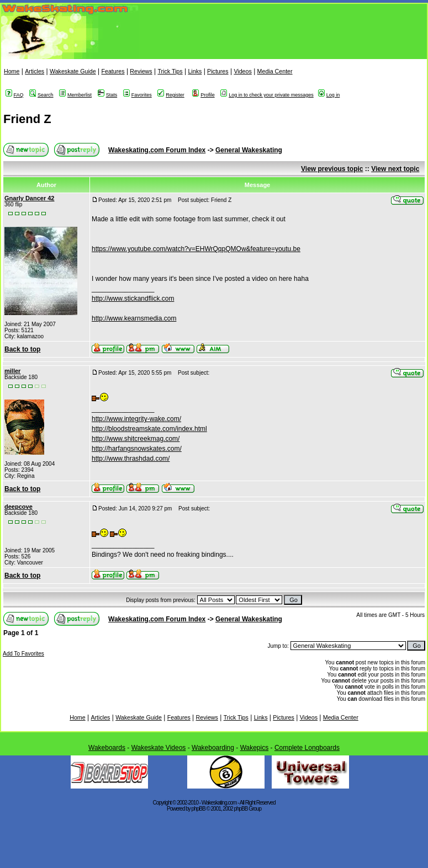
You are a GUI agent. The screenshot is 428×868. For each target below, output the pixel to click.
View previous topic (332, 169)
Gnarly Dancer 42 (30, 198)
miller (12, 371)
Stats (108, 95)
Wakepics (255, 748)
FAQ (15, 95)
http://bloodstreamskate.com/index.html (149, 429)
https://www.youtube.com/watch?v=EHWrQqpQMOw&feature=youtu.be (196, 249)
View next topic (395, 169)
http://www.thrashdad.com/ (131, 459)
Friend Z (27, 119)
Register (171, 95)
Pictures (218, 71)
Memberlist (75, 95)
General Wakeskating (249, 150)
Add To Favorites (23, 654)
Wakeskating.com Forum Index (157, 150)
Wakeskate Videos (159, 748)
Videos (242, 71)
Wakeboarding (213, 748)
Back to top (22, 349)
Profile (204, 95)
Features (113, 71)
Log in (329, 95)
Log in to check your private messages (267, 95)
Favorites (138, 95)
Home (12, 71)
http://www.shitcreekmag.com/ (136, 439)
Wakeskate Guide (73, 71)
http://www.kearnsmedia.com (134, 318)
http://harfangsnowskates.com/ (137, 449)
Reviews (141, 71)
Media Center (275, 71)
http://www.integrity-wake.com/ (136, 419)
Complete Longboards (307, 748)
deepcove (19, 507)
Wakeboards (107, 748)
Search (41, 95)
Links (195, 71)
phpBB (199, 809)
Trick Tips (170, 71)
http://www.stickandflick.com (133, 299)
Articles (35, 71)
